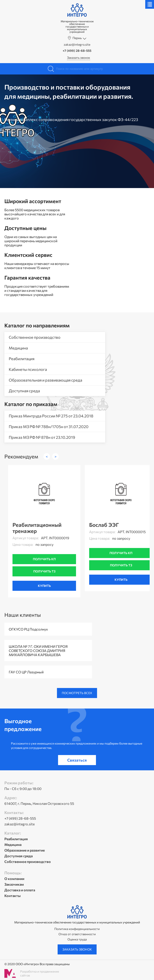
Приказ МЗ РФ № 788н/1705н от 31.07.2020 (49, 427)
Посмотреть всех (77, 693)
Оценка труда (77, 939)
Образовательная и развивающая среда (45, 380)
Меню (150, 4)
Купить (44, 586)
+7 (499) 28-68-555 (77, 51)
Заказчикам (14, 884)
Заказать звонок (79, 58)
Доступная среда (24, 391)
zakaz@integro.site (77, 45)
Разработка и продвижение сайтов (40, 973)
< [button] (47, 456)
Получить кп (44, 559)
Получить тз (44, 571)
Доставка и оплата (20, 890)
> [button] (56, 456)
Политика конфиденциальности (77, 929)
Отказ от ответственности (77, 934)
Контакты (12, 896)
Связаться (77, 760)
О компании (14, 879)
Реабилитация (22, 359)
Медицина (18, 348)
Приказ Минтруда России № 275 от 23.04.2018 (51, 416)
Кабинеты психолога (28, 369)
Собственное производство (35, 337)
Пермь (77, 38)
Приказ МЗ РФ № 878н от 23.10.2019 (42, 437)
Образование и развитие (25, 850)
